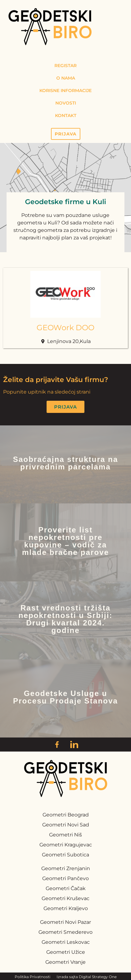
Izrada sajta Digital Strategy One (87, 977)
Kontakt (66, 115)
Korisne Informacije (65, 91)
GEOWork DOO (65, 328)
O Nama (66, 78)
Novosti (66, 103)
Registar (65, 66)
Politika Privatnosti (33, 977)
